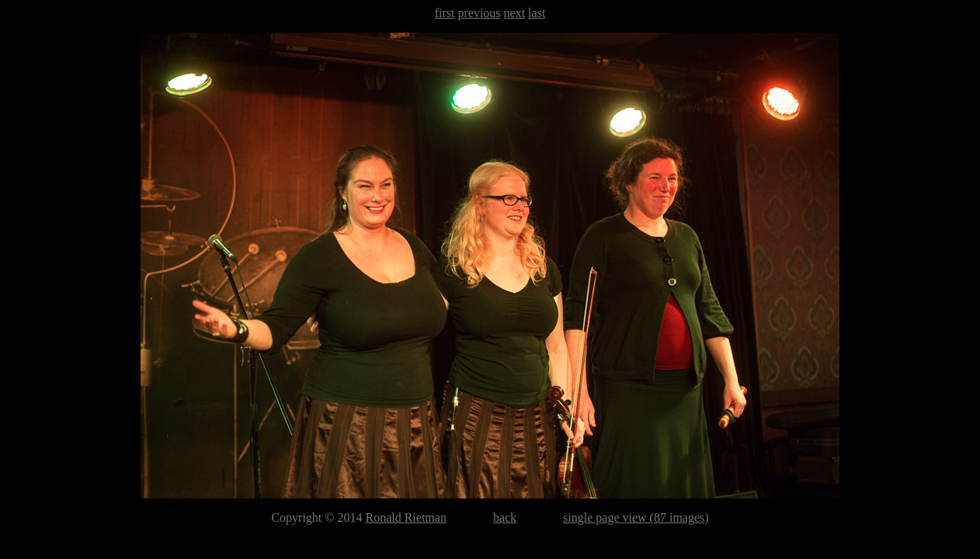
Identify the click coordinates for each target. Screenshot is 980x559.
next (515, 13)
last (537, 13)
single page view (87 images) (636, 517)
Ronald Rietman (405, 517)
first (445, 13)
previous (479, 13)
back (505, 517)
